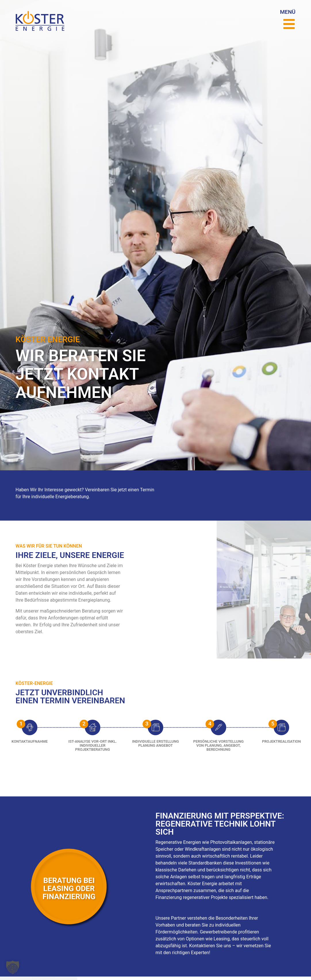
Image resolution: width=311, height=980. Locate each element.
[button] (13, 967)
